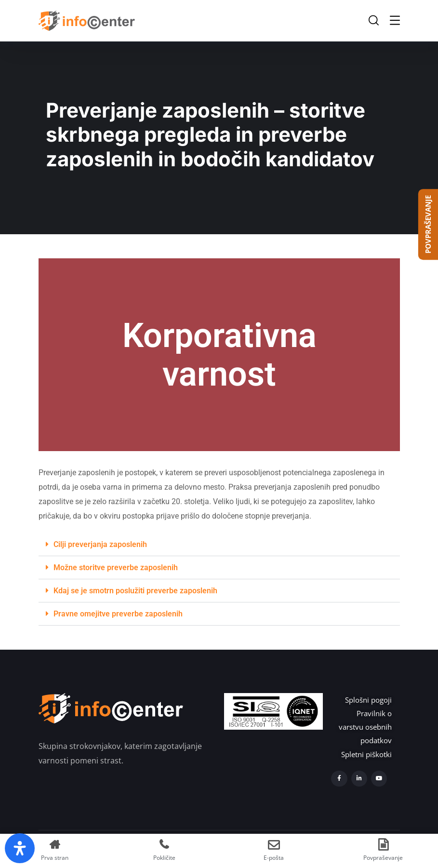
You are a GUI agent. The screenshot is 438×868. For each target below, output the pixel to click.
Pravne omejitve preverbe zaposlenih (118, 614)
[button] (219, 545)
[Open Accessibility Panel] (20, 848)
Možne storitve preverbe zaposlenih (116, 568)
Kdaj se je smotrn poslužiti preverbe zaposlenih (135, 591)
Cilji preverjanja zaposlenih (100, 544)
